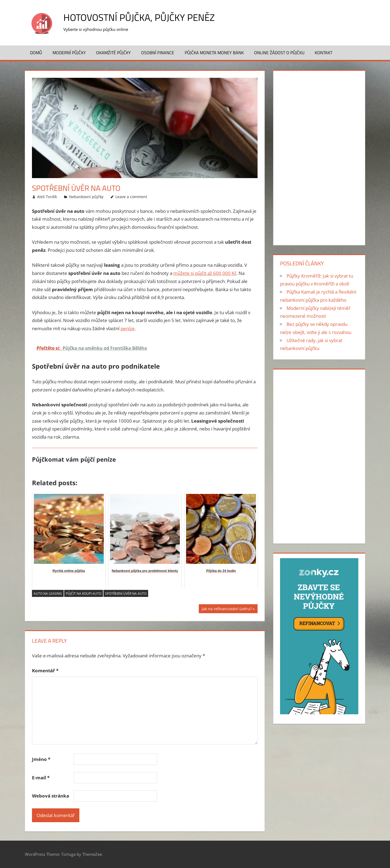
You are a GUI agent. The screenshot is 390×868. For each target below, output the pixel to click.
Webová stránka (51, 796)
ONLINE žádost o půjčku (279, 53)
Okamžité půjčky (113, 53)
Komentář (45, 671)
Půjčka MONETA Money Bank (214, 53)
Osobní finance (158, 53)
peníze (128, 328)
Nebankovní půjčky (86, 197)
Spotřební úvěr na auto (126, 594)
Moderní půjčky (69, 53)
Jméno (41, 759)
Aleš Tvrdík (47, 197)
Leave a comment (131, 197)
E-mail (41, 778)
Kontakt (324, 53)
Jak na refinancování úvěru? (227, 610)
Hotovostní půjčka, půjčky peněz (141, 17)
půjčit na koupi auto (84, 594)
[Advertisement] (319, 157)
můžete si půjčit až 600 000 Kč (205, 273)
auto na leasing (48, 594)
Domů (36, 53)
